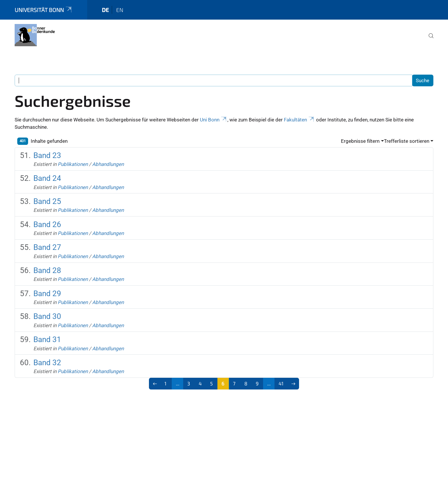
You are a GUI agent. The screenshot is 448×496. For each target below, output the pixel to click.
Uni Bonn (214, 120)
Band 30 (47, 316)
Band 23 (47, 155)
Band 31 (47, 339)
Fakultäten (299, 120)
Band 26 (47, 224)
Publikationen (73, 164)
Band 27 (47, 247)
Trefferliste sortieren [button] (407, 141)
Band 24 (47, 178)
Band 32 (47, 363)
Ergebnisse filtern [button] (360, 141)
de (105, 10)
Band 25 (47, 201)
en (120, 10)
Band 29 (47, 294)
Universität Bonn (44, 10)
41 (281, 383)
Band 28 (47, 270)
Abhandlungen (108, 164)
